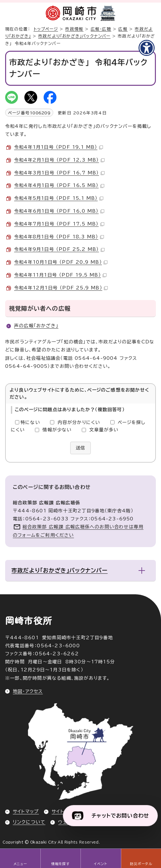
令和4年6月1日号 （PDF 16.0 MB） (59, 211)
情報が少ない (57, 430)
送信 (80, 448)
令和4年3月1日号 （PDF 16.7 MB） (59, 173)
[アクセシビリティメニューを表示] (147, 48)
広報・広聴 (101, 29)
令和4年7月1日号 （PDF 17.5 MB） (59, 224)
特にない (30, 422)
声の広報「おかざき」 (36, 326)
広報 (123, 29)
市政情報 (74, 29)
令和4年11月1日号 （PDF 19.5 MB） (60, 275)
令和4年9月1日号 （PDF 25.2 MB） (59, 249)
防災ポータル (141, 864)
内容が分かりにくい (79, 422)
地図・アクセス (28, 691)
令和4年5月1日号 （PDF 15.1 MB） (59, 198)
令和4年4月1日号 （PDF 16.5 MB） (59, 185)
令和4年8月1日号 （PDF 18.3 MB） (59, 237)
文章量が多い (104, 430)
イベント (101, 864)
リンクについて (29, 822)
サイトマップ (26, 811)
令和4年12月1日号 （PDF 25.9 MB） (61, 288)
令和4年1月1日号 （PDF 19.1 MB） (59, 147)
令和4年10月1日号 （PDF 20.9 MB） (61, 262)
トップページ (46, 29)
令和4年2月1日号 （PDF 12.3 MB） (59, 160)
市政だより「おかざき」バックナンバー (74, 36)
